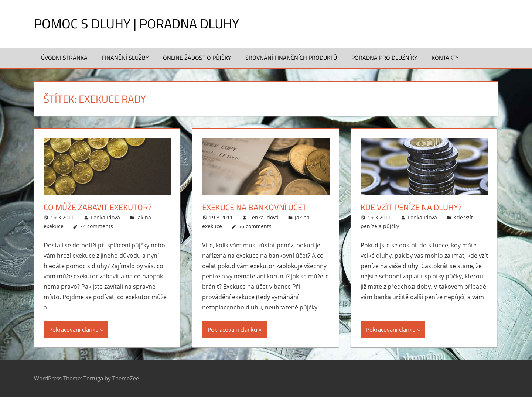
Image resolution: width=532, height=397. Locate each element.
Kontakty (445, 58)
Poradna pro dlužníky (384, 58)
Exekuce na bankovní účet (254, 207)
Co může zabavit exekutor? (98, 207)
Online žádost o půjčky (197, 58)
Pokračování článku (74, 329)
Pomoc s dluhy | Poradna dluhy (137, 23)
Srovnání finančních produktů (291, 58)
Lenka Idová (105, 217)
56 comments (255, 226)
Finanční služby (125, 58)
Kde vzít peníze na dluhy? (411, 207)
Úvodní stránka (64, 58)
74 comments (96, 226)
